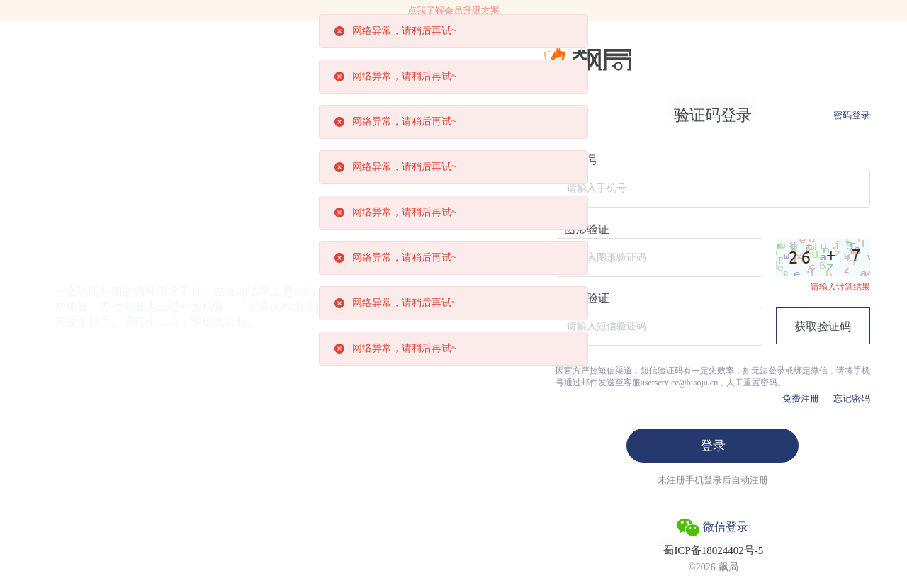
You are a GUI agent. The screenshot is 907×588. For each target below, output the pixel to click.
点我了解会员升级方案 (453, 10)
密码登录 (852, 115)
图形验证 (587, 230)
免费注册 (801, 398)
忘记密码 (852, 398)
